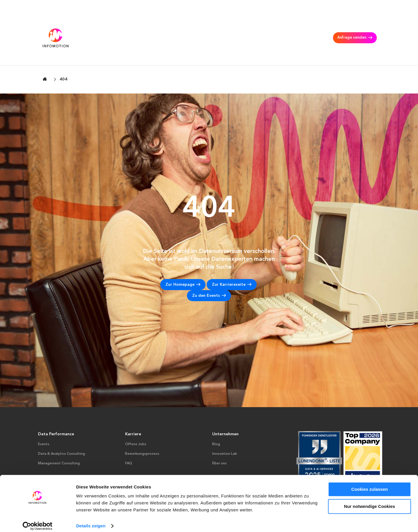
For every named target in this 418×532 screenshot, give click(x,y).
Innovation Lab (225, 433)
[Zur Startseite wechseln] (45, 58)
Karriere (268, 29)
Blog (216, 424)
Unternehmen (225, 414)
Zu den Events (206, 275)
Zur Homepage (180, 264)
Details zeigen (91, 521)
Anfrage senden (350, 29)
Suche (343, 7)
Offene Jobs (136, 424)
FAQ (129, 443)
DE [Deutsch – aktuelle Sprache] (370, 7)
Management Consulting (230, 29)
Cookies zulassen (370, 484)
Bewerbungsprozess (142, 433)
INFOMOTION (296, 29)
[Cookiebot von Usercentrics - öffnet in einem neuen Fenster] (38, 521)
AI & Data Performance (115, 29)
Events (44, 424)
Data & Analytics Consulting (172, 29)
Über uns (219, 443)
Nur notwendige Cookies (370, 501)
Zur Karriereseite (229, 264)
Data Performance (56, 414)
